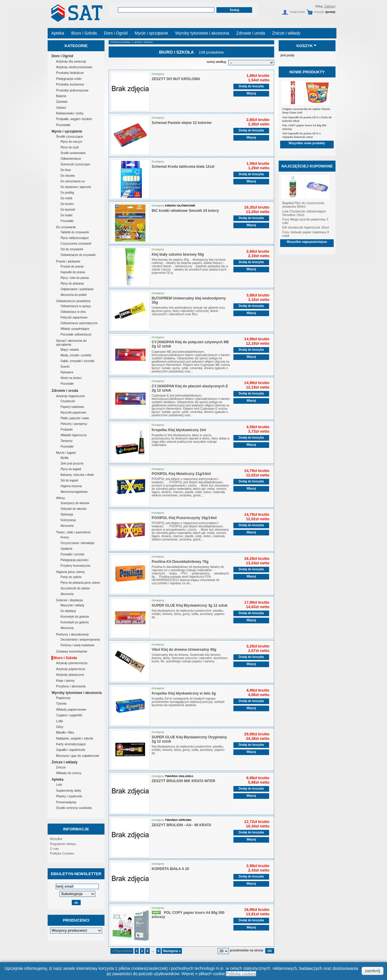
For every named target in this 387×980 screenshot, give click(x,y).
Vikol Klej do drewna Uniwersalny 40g (184, 650)
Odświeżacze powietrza (73, 301)
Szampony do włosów (75, 503)
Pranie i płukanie (68, 261)
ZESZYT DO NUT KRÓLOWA (176, 79)
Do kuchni (67, 204)
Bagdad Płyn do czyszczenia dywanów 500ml (303, 205)
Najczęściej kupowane (307, 166)
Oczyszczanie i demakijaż (77, 543)
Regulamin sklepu (63, 844)
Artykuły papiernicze (71, 669)
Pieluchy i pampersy (74, 424)
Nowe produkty (307, 72)
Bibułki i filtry (65, 732)
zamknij (373, 971)
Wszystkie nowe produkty (307, 143)
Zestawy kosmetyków (72, 651)
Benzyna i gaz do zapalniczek (78, 756)
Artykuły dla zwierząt (71, 61)
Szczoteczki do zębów (75, 588)
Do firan (66, 170)
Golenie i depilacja (69, 600)
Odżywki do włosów (73, 509)
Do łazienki (68, 210)
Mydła (64, 458)
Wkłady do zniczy (69, 773)
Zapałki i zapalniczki (71, 750)
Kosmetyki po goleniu (75, 622)
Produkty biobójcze (70, 73)
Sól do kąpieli (69, 480)
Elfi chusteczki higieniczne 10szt (306, 227)
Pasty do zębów (71, 577)
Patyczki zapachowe (74, 317)
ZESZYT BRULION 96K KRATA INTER (184, 781)
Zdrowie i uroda (65, 391)
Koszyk (305, 46)
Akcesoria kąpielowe (74, 492)
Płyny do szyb (70, 147)
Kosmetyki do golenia (75, 617)
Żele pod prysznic (72, 463)
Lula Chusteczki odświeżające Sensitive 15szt (304, 213)
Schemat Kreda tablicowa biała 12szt (183, 167)
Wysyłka (56, 839)
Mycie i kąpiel (66, 453)
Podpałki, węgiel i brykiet (74, 119)
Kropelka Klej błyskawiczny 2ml (179, 430)
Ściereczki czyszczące (75, 164)
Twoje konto (297, 12)
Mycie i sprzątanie (67, 131)
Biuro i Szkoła (65, 658)
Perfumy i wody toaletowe (77, 645)
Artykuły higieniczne (70, 396)
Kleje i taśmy (65, 681)
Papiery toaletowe (72, 407)
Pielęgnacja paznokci (74, 560)
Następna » (172, 951)
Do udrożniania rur (73, 181)
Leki (59, 785)
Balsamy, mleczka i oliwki (77, 475)
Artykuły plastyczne (70, 675)
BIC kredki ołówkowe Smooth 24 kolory (185, 211)
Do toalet (66, 215)
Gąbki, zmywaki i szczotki (77, 361)
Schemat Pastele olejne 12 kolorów (182, 123)
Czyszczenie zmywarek (76, 244)
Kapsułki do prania (73, 272)
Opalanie (66, 549)
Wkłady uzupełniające (75, 329)
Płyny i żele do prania (75, 278)
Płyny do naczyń (71, 142)
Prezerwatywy (66, 802)
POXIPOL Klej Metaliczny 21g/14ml (181, 474)
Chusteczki (68, 401)
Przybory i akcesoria (71, 686)
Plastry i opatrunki (69, 796)
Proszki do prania (72, 267)
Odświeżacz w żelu (73, 312)
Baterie (61, 96)
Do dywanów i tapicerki (76, 187)
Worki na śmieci (71, 378)
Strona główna (120, 42)
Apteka (57, 779)
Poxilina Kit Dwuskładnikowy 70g (180, 562)
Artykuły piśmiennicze (72, 663)
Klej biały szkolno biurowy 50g (178, 254)
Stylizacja (67, 514)
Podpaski (67, 430)
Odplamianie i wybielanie (77, 289)
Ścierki (65, 367)
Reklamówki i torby (70, 113)
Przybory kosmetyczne (75, 566)
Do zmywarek (66, 227)
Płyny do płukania (72, 284)
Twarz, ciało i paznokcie (73, 532)
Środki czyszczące (69, 136)
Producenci (76, 920)
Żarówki (62, 102)
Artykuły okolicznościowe (74, 67)
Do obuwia (67, 176)
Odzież (61, 108)
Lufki (59, 721)
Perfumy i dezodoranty (72, 634)
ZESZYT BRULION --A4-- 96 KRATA (182, 825)
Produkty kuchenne (70, 84)
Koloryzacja (68, 520)
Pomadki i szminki (72, 554)
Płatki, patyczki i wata (75, 418)
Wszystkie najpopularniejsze (307, 242)
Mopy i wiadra (70, 350)
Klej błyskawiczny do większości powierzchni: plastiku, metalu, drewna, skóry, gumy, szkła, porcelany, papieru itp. (188, 614)
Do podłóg (67, 193)
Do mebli (66, 198)
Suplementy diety (68, 790)
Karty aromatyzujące (71, 744)
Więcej (251, 93)
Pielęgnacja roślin (69, 79)
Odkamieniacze (71, 159)
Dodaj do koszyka (251, 86)
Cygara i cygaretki (69, 715)
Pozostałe (63, 125)
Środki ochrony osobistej (74, 808)
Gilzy (60, 727)
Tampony (67, 441)
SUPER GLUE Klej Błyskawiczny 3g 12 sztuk (190, 605)
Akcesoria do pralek (74, 295)
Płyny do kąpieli (71, 469)
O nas (54, 849)
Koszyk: (320, 12)
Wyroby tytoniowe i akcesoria (77, 693)
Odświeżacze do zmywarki (78, 255)
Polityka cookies (241, 974)
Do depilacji (68, 611)
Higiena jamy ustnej (70, 572)
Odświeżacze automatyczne (79, 323)
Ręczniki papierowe (73, 413)
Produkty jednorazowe (72, 90)
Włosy (60, 498)
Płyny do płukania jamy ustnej (80, 583)
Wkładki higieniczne (74, 435)
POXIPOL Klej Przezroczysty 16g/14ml (184, 518)
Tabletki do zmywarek (75, 232)
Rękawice (67, 372)
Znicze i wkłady (64, 762)
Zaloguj (330, 6)
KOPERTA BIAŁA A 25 (171, 869)
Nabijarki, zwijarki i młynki (75, 738)
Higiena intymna (71, 486)
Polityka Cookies (62, 853)
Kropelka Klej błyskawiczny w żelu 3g (184, 693)
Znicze (61, 767)
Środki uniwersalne (73, 153)
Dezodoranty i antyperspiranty (80, 640)
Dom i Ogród (62, 56)
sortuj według (216, 62)
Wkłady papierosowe (71, 709)
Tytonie (61, 703)
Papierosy (63, 698)
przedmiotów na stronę (247, 950)
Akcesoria (67, 526)
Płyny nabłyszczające (75, 238)
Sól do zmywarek (72, 249)
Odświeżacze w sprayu (76, 306)
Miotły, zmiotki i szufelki (76, 355)
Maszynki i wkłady (72, 605)
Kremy (65, 537)
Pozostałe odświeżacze (76, 334)
